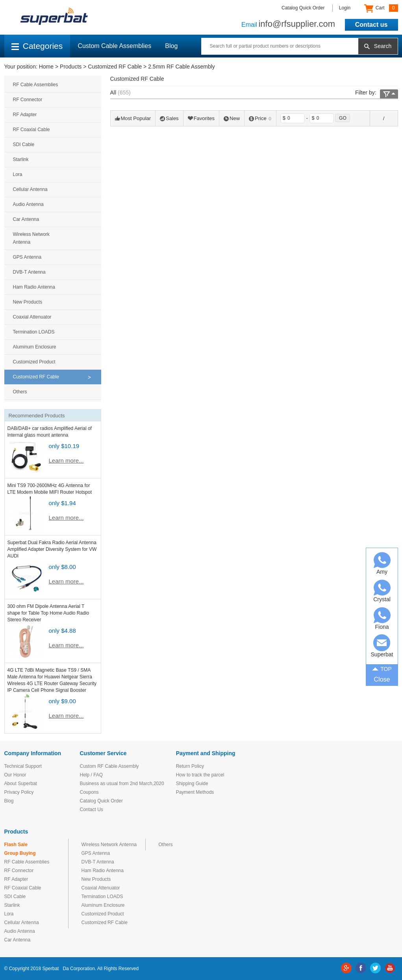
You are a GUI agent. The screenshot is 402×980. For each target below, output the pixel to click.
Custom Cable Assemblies (115, 46)
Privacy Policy (19, 792)
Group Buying (20, 853)
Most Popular (133, 118)
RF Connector (28, 100)
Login (345, 8)
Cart (381, 8)
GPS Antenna (27, 257)
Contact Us (92, 810)
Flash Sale (16, 845)
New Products (28, 302)
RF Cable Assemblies (36, 85)
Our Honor (15, 775)
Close (382, 679)
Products (71, 67)
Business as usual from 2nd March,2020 (122, 784)
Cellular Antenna (30, 189)
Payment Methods (195, 792)
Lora (18, 174)
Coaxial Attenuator (32, 317)
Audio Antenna (28, 204)
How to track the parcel (200, 775)
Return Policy (190, 766)
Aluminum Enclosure (35, 347)
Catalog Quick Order (303, 8)
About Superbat (21, 784)
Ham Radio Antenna (34, 287)
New (232, 118)
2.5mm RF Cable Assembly (182, 67)
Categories (37, 46)
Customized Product (34, 362)
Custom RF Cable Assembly (109, 766)
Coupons (89, 792)
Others (20, 392)
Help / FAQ (92, 775)
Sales (169, 118)
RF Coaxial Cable (31, 130)
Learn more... (66, 460)
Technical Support (23, 766)
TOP (382, 669)
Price (260, 118)
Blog (171, 46)
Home (46, 67)
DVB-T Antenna (29, 272)
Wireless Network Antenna (31, 238)
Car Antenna (26, 219)
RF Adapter (25, 115)
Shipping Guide (192, 784)
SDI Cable (24, 144)
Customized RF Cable (115, 67)
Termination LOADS (34, 332)
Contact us (371, 25)
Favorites (201, 118)
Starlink (21, 159)
